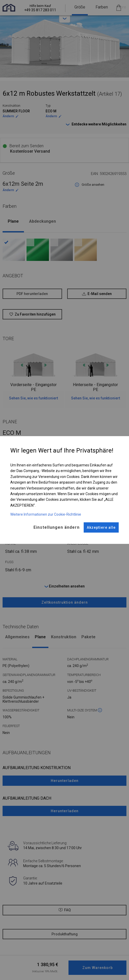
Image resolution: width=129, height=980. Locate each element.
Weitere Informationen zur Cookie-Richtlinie (46, 514)
